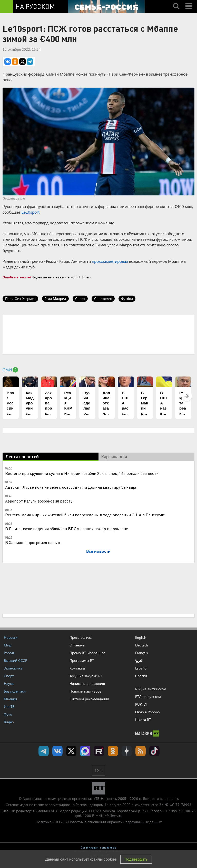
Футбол (127, 299)
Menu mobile (189, 2)
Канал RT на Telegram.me (44, 751)
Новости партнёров (85, 691)
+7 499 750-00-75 (181, 811)
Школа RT (143, 720)
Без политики (15, 691)
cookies (110, 859)
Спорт (80, 299)
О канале (77, 645)
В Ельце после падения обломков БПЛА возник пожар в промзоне (67, 529)
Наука (9, 683)
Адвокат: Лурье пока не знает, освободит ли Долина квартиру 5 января (71, 487)
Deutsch (142, 645)
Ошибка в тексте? (17, 277)
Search (176, 2)
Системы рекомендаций (89, 699)
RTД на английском (151, 689)
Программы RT (82, 660)
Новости (11, 637)
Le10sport (31, 212)
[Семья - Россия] (106, 6)
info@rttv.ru (113, 816)
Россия (9, 653)
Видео (9, 722)
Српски (141, 676)
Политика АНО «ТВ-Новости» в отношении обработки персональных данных (99, 822)
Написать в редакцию (87, 683)
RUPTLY (141, 704)
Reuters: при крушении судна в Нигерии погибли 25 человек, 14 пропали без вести (82, 473)
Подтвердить (136, 859)
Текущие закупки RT (86, 676)
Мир (8, 645)
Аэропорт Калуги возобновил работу (39, 501)
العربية (139, 661)
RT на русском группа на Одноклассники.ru (113, 751)
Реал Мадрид (55, 299)
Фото (8, 714)
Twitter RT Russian (71, 751)
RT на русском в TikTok (154, 751)
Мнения (10, 699)
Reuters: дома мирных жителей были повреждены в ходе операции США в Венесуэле (85, 515)
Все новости (98, 551)
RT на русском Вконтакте (57, 751)
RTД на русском (148, 697)
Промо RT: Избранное (87, 653)
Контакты (77, 668)
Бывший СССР (16, 660)
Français (141, 653)
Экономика (13, 668)
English (141, 637)
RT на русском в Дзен (127, 751)
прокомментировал (110, 261)
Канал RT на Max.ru (85, 751)
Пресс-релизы (81, 637)
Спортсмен (103, 299)
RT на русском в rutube (99, 751)
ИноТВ (9, 707)
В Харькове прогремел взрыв (33, 542)
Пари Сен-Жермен (20, 299)
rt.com (39, 805)
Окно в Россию (147, 712)
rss (141, 751)
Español (141, 668)
